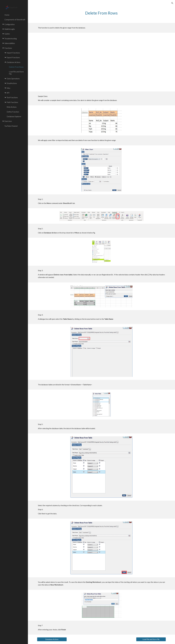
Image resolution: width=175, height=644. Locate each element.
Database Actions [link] (14, 62)
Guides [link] (7, 34)
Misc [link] (9, 88)
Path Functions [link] (12, 102)
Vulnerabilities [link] (10, 43)
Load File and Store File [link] (16, 73)
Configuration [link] (10, 24)
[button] (172, 3)
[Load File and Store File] (151, 639)
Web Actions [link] (12, 107)
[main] (101, 13)
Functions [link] (8, 48)
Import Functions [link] (13, 53)
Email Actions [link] (12, 83)
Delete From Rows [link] (16, 67)
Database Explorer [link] (14, 116)
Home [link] (7, 15)
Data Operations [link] (13, 79)
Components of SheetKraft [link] (15, 20)
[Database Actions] (52, 639)
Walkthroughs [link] (10, 29)
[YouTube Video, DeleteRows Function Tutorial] (101, 62)
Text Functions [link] (12, 97)
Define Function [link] (13, 112)
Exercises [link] (8, 121)
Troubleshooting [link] (11, 39)
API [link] (8, 93)
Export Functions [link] (13, 57)
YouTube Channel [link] (11, 126)
